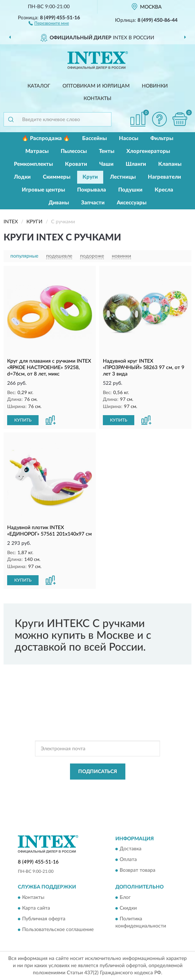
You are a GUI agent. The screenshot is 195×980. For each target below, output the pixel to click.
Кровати (76, 164)
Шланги (136, 164)
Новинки (155, 86)
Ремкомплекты (33, 164)
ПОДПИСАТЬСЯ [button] (98, 772)
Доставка (131, 849)
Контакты (97, 99)
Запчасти (93, 203)
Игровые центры (43, 190)
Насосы (129, 138)
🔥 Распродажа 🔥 (46, 138)
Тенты (107, 151)
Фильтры (162, 138)
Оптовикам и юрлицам (96, 86)
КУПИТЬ (23, 420)
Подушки (130, 190)
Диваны (59, 203)
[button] (49, 23)
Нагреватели (164, 177)
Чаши (106, 164)
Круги (90, 177)
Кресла (164, 190)
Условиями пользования (93, 794)
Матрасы (37, 151)
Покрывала (92, 190)
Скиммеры (57, 177)
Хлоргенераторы (148, 151)
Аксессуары (132, 203)
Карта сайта (36, 908)
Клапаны (170, 164)
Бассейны (94, 138)
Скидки (128, 908)
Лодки (22, 177)
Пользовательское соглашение (58, 930)
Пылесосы (74, 151)
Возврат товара (137, 871)
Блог (125, 897)
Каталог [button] (39, 86)
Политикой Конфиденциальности (132, 788)
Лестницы (123, 177)
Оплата (128, 860)
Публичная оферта (44, 919)
